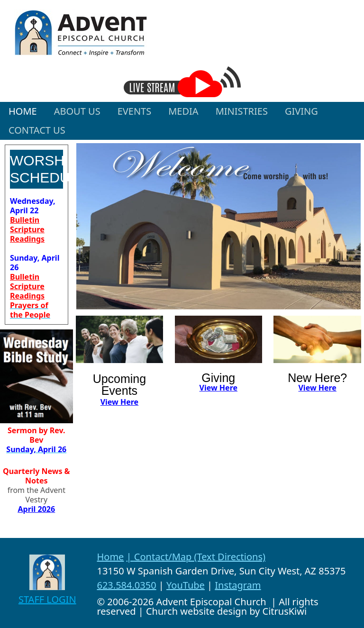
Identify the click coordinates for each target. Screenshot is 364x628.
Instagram (238, 585)
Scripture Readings (27, 234)
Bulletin (25, 220)
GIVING (301, 111)
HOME (23, 111)
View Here (119, 402)
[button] (77, 111)
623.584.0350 (126, 585)
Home (110, 557)
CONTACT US (37, 130)
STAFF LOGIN (47, 599)
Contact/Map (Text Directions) (200, 557)
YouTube (186, 585)
